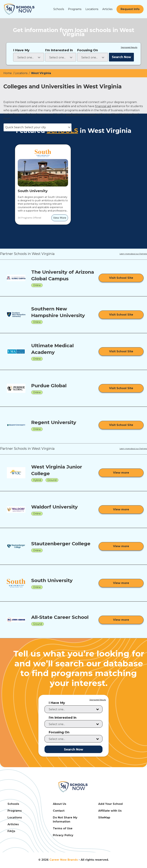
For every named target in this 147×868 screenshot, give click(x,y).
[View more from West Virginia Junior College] (121, 473)
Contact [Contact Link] (59, 811)
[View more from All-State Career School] (121, 620)
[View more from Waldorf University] (121, 510)
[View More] (60, 218)
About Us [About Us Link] (60, 804)
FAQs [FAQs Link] (11, 831)
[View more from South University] (121, 583)
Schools (59, 9)
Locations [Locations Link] (15, 818)
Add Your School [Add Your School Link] (111, 804)
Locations (92, 9)
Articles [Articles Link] (13, 824)
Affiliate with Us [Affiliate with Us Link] (110, 811)
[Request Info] (130, 9)
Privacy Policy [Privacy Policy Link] (63, 835)
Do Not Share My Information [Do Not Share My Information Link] (65, 820)
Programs (75, 9)
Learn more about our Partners (133, 254)
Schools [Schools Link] (13, 804)
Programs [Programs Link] (15, 811)
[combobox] (29, 57)
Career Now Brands (64, 860)
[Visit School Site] (121, 278)
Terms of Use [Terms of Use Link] (63, 828)
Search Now (121, 57)
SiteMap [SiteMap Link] (104, 818)
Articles (107, 9)
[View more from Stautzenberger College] (121, 546)
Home (8, 73)
